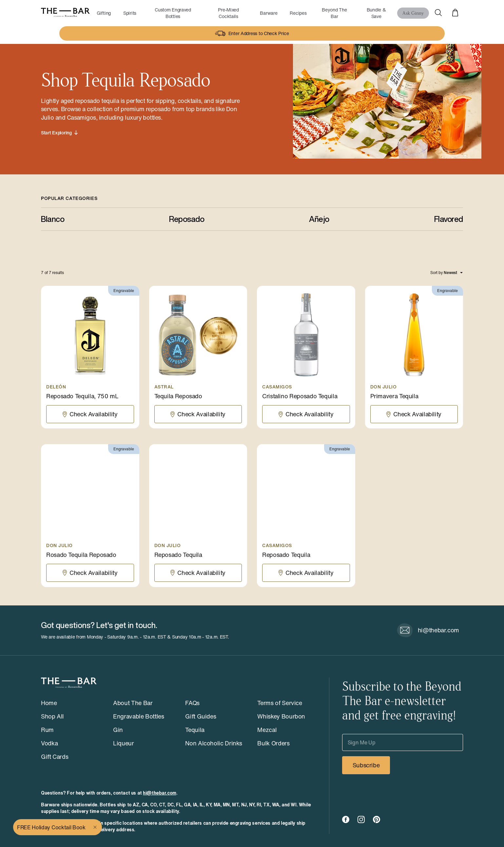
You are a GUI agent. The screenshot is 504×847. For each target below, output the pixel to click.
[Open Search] (438, 13)
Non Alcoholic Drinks (214, 743)
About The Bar (133, 703)
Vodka (49, 743)
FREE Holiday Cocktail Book (51, 827)
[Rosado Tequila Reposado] (90, 516)
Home (49, 703)
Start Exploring (59, 133)
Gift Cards (55, 757)
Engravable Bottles (139, 716)
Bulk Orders (273, 743)
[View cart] (455, 13)
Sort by (436, 273)
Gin (118, 730)
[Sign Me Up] (403, 742)
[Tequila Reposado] (198, 357)
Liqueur (123, 743)
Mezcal (267, 730)
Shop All (52, 716)
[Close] (96, 827)
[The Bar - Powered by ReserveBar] (65, 13)
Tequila (195, 730)
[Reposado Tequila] (198, 516)
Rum (47, 730)
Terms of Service (280, 703)
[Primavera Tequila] (414, 357)
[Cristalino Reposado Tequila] (306, 357)
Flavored (449, 219)
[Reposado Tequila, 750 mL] (90, 357)
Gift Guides (201, 716)
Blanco (53, 219)
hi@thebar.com (160, 793)
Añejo (319, 219)
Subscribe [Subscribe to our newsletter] (366, 765)
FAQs (192, 703)
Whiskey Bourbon (281, 716)
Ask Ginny (413, 13)
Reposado (187, 219)
